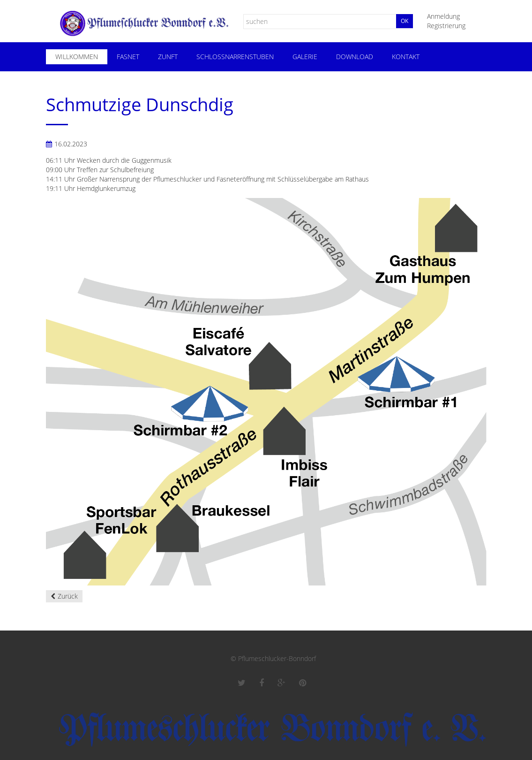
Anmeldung (443, 16)
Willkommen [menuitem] (77, 57)
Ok (405, 21)
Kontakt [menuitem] (406, 57)
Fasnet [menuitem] (128, 57)
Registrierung (446, 26)
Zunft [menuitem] (168, 57)
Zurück (68, 596)
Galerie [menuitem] (305, 57)
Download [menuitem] (355, 57)
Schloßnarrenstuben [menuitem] (235, 57)
